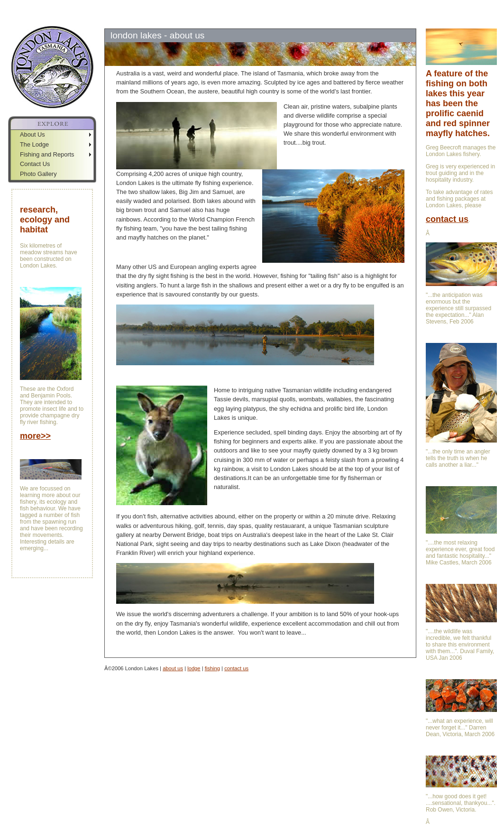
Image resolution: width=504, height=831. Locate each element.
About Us (32, 134)
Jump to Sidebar (93, 4)
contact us (236, 668)
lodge (194, 668)
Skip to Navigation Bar (32, 4)
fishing (212, 668)
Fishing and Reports (47, 154)
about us (173, 668)
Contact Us (35, 164)
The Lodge (34, 144)
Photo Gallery (38, 174)
